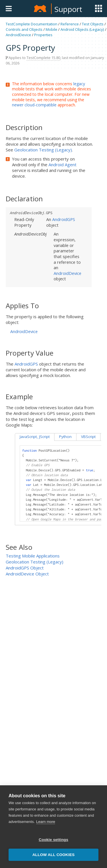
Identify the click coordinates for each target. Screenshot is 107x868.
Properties (43, 35)
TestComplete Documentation (32, 24)
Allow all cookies (53, 855)
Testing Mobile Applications (33, 556)
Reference (70, 24)
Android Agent (62, 165)
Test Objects (93, 24)
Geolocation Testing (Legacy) (43, 150)
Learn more (46, 822)
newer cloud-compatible (34, 105)
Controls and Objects (24, 29)
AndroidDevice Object (27, 574)
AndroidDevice (18, 35)
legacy (79, 84)
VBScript (88, 437)
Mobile (52, 29)
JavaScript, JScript (35, 437)
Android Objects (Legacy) (82, 29)
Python (65, 437)
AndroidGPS (64, 219)
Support (68, 9)
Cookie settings (54, 840)
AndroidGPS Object (25, 568)
